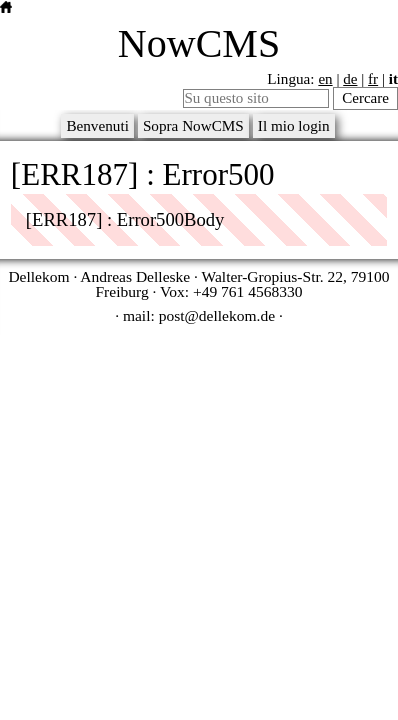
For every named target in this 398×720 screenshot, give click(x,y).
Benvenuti (97, 125)
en (325, 79)
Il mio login (294, 125)
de (350, 79)
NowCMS (199, 43)
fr (373, 79)
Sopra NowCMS (193, 125)
